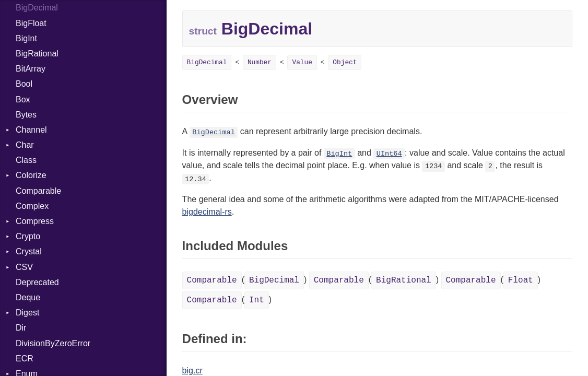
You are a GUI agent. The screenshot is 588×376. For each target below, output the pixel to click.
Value (302, 62)
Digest (27, 313)
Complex (32, 206)
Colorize (31, 175)
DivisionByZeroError (53, 343)
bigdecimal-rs (207, 212)
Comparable (38, 191)
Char (25, 145)
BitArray (31, 69)
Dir (21, 328)
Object (345, 62)
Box (23, 99)
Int (257, 300)
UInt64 (389, 154)
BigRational (37, 54)
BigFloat (31, 23)
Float (521, 280)
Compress (35, 221)
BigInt (26, 38)
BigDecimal (37, 8)
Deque (28, 297)
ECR (25, 359)
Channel (31, 130)
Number (260, 62)
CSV (24, 267)
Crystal (29, 251)
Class (26, 160)
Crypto (28, 236)
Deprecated (37, 282)
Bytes (26, 115)
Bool (24, 84)
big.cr (192, 371)
